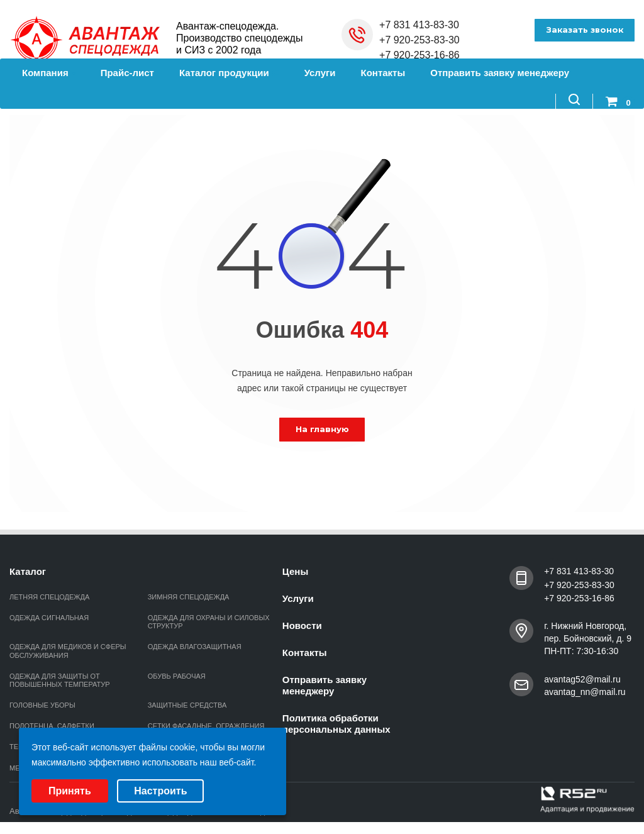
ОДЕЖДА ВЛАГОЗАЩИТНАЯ (195, 647)
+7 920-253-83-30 (419, 40)
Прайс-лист (127, 73)
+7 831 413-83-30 (419, 25)
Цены (295, 571)
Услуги (320, 73)
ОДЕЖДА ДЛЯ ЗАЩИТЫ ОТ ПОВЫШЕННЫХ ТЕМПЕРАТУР (60, 680)
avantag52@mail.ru (582, 679)
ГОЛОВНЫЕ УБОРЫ (42, 705)
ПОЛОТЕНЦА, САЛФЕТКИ (52, 726)
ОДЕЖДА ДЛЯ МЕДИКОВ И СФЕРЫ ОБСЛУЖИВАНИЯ (68, 651)
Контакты (383, 73)
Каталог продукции (229, 73)
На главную (322, 429)
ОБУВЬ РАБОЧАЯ (177, 676)
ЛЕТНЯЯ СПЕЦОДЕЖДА (49, 597)
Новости (302, 625)
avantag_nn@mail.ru (585, 692)
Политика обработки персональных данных (336, 724)
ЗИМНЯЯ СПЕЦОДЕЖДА (189, 597)
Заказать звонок (582, 30)
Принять (70, 791)
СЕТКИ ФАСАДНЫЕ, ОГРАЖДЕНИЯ (206, 726)
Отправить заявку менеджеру (500, 73)
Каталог (28, 571)
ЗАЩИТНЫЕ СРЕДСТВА (187, 705)
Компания (49, 73)
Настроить (160, 791)
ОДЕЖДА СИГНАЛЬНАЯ (49, 618)
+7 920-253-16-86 (419, 55)
